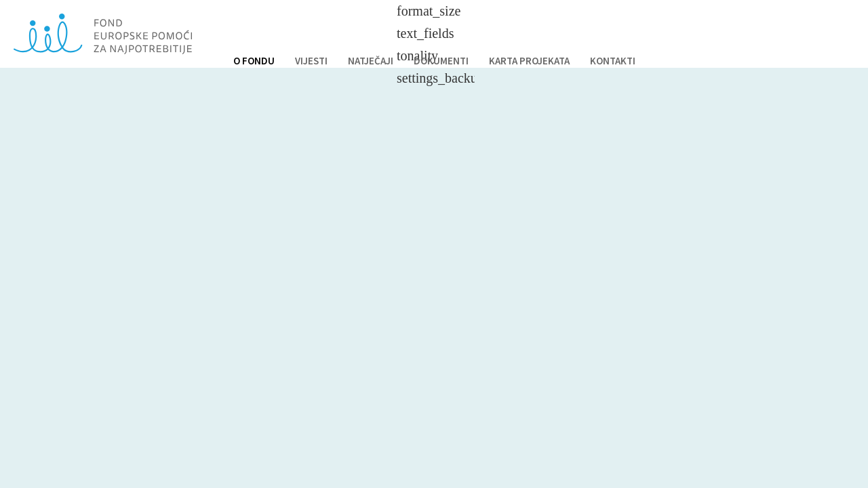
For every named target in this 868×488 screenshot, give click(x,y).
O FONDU (254, 61)
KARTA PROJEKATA (529, 61)
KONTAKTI (613, 61)
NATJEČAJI (371, 61)
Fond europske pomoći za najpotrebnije (103, 34)
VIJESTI (311, 61)
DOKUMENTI (441, 61)
